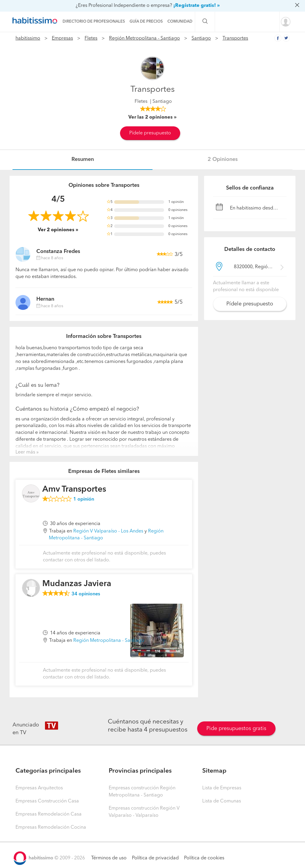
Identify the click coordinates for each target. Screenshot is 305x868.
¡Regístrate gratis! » (197, 6)
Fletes (91, 38)
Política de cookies (204, 858)
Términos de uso (109, 858)
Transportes (235, 38)
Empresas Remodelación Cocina (51, 827)
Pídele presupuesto (150, 133)
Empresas (62, 38)
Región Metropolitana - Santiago (144, 38)
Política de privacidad (155, 858)
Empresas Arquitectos (39, 788)
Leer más (25, 452)
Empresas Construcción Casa (47, 801)
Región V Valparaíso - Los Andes (108, 531)
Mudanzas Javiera (77, 584)
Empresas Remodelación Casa (49, 814)
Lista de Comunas (222, 801)
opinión (84, 499)
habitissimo (28, 38)
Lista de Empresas (222, 788)
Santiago (201, 38)
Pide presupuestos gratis (236, 729)
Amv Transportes (74, 490)
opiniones (86, 594)
